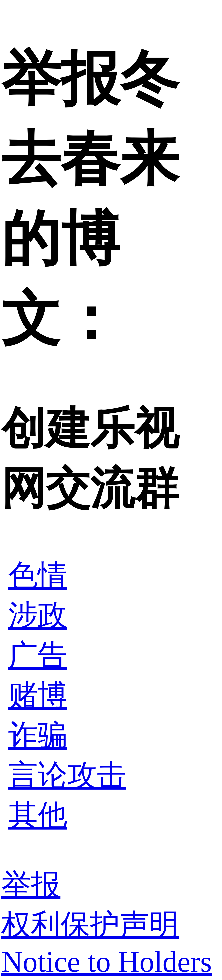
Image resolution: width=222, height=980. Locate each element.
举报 (31, 885)
